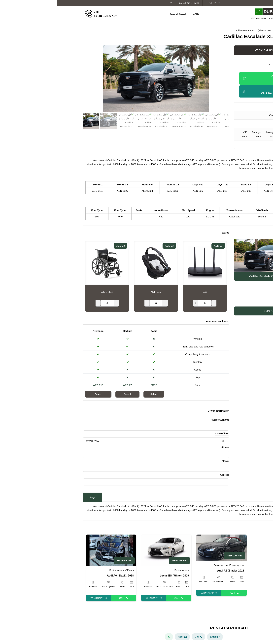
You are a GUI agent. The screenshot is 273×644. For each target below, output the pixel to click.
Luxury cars (212, 134)
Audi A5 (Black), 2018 (173, 571)
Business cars (226, 134)
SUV (224, 124)
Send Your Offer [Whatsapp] (212, 92)
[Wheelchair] (50, 303)
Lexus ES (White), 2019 (117, 576)
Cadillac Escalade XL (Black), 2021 (196, 30)
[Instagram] (158, 3)
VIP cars (187, 134)
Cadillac (227, 107)
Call (66, 598)
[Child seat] (99, 303)
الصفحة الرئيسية (121, 14)
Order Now (212, 311)
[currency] (138, 3)
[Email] (153, 3)
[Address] (99, 482)
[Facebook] (162, 3)
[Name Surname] (99, 427)
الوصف (35, 497)
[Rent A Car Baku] (220, 12)
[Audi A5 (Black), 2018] (164, 548)
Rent (125, 637)
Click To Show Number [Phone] (212, 79)
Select (96, 394)
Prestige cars (199, 134)
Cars (137, 14)
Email (158, 637)
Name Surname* (163, 420)
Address (167, 475)
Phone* (168, 447)
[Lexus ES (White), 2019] (109, 550)
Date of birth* (165, 434)
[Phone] (99, 454)
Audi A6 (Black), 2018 (63, 576)
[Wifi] (147, 303)
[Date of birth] (99, 441)
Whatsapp (41, 598)
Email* (168, 461)
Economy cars (179, 565)
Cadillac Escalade (222, 115)
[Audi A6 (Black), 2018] (54, 550)
